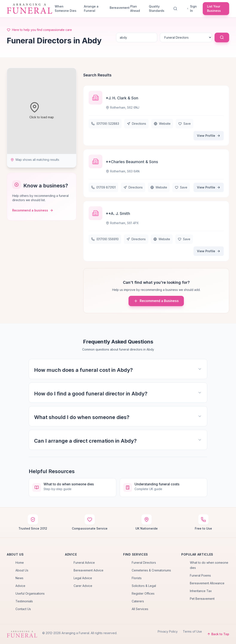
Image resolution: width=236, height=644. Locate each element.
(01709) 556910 (105, 239)
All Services (140, 609)
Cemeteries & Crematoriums (151, 570)
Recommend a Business (156, 301)
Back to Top (218, 634)
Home (20, 563)
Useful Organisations (30, 593)
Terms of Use (192, 631)
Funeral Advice (84, 563)
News (19, 578)
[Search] (176, 9)
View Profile (209, 136)
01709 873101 (103, 187)
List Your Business (214, 8)
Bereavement (118, 8)
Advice (20, 586)
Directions (136, 124)
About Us (22, 570)
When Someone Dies (66, 8)
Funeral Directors (144, 563)
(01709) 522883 (105, 124)
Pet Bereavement (202, 599)
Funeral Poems (200, 575)
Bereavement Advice (88, 570)
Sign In (192, 8)
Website (162, 124)
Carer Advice (83, 586)
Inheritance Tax (201, 591)
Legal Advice (83, 578)
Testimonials (24, 601)
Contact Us (23, 609)
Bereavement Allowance (207, 583)
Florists (137, 578)
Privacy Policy (168, 631)
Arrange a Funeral (91, 8)
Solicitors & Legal (144, 586)
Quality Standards (157, 8)
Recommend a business (33, 210)
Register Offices (143, 593)
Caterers (138, 601)
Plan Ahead (135, 8)
